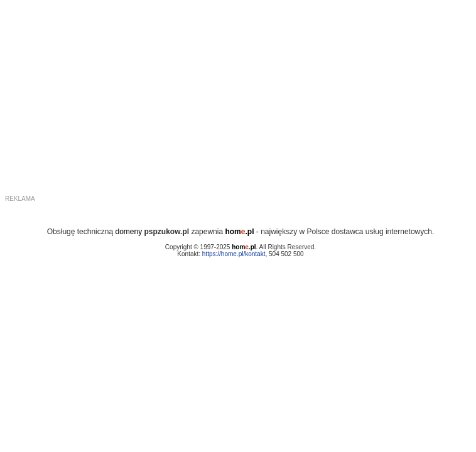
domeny (128, 232)
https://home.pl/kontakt (234, 254)
